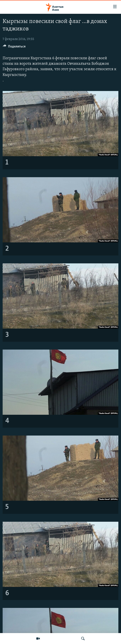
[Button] (14, 47)
